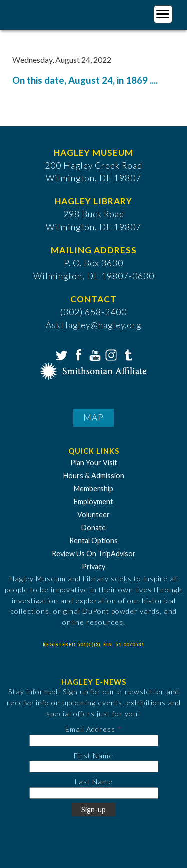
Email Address (90, 729)
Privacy (93, 566)
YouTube (94, 354)
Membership (93, 488)
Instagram (110, 354)
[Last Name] (94, 793)
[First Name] (94, 766)
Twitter (61, 354)
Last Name (94, 781)
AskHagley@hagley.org (93, 325)
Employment (93, 501)
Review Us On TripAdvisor (94, 553)
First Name (93, 755)
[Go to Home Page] (49, 13)
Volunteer (93, 514)
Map (93, 418)
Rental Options (93, 540)
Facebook (77, 354)
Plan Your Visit (94, 462)
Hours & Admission (94, 475)
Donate (93, 527)
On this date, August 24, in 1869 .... (85, 80)
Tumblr (127, 354)
